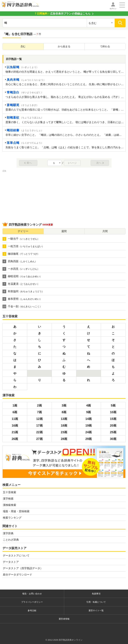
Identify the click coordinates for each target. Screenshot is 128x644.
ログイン (113, 9)
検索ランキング (12, 518)
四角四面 (20, 261)
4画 (88, 406)
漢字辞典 (8, 533)
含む (23, 46)
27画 (39, 439)
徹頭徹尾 (21, 254)
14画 (88, 419)
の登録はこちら (62, 14)
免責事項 (96, 594)
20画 (113, 426)
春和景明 (22, 299)
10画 (113, 412)
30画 (113, 439)
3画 (64, 406)
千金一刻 (22, 306)
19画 (88, 426)
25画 (113, 432)
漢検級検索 (9, 505)
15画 (113, 419)
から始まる (64, 46)
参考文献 (32, 611)
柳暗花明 (22, 276)
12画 (39, 419)
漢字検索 (8, 499)
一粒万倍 (23, 246)
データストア (11, 562)
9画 (88, 412)
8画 (64, 412)
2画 (39, 406)
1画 (15, 406)
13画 (64, 419)
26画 (15, 439)
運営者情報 (64, 619)
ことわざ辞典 (11, 540)
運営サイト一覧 (96, 611)
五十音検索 (9, 492)
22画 (39, 432)
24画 (88, 432)
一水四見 (21, 269)
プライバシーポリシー (32, 602)
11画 (15, 419)
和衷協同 (23, 291)
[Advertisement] (64, 196)
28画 (64, 439)
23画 (64, 432)
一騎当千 (21, 239)
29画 (88, 439)
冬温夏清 (21, 284)
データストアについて (16, 556)
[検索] (120, 23)
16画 (15, 426)
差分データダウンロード (17, 575)
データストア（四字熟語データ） (23, 568)
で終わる (105, 46)
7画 (39, 412)
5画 (113, 406)
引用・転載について (96, 602)
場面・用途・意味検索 (16, 511)
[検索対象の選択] (101, 23)
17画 (39, 426)
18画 (64, 426)
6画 (15, 412)
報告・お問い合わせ (32, 594)
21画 (15, 432)
